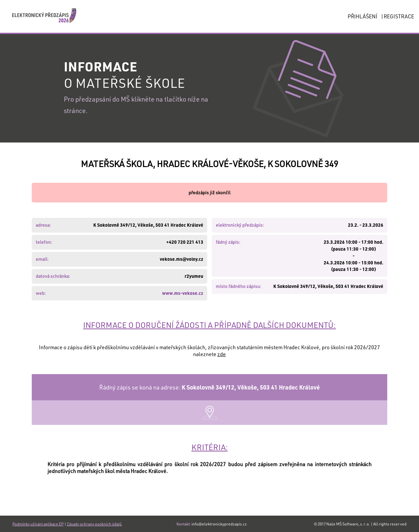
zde (222, 354)
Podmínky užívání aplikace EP (38, 524)
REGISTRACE (399, 16)
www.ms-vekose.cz (183, 293)
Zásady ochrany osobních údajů (94, 524)
